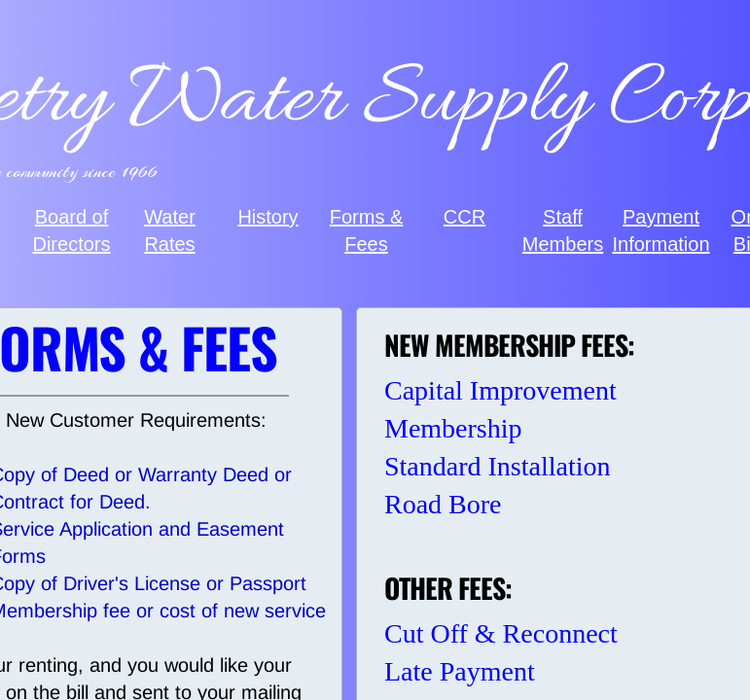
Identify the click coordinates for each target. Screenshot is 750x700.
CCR (464, 217)
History (268, 217)
